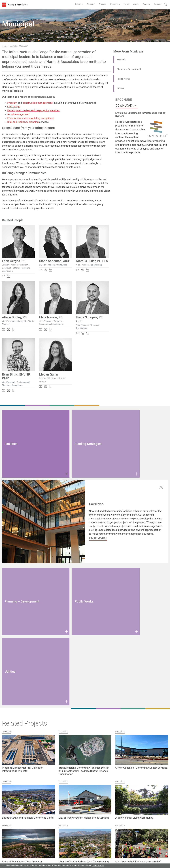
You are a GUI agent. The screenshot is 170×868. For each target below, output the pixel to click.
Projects (99, 4)
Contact (157, 4)
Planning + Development (130, 69)
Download (126, 105)
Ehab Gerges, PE (14, 261)
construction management (38, 103)
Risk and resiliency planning (23, 122)
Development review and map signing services (33, 110)
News (125, 4)
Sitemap (74, 857)
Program (12, 103)
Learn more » (98, 866)
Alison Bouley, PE (14, 317)
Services (87, 4)
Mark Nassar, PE (51, 317)
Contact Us (9, 837)
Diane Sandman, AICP (55, 261)
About (135, 4)
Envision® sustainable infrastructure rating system (130, 133)
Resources (113, 4)
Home (5, 46)
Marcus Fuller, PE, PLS (92, 261)
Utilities (121, 88)
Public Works (124, 79)
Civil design (14, 107)
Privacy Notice (63, 857)
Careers (145, 4)
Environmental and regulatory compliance (31, 118)
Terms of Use (51, 857)
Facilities (122, 59)
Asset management (18, 114)
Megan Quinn (48, 374)
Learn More (98, 511)
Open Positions (68, 842)
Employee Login (85, 857)
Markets (75, 4)
